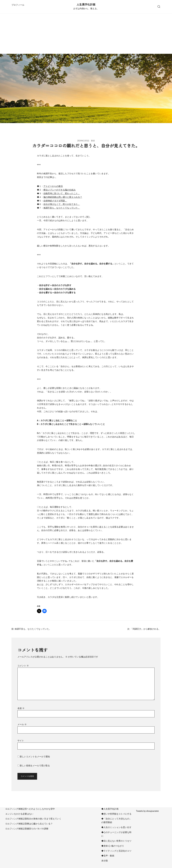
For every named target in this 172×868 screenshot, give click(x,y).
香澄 (93, 141)
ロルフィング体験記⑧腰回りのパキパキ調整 (27, 829)
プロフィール (18, 5)
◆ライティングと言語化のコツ (116, 851)
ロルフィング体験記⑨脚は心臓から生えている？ (29, 824)
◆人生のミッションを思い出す (116, 827)
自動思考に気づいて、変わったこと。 (62, 193)
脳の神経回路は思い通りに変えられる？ (63, 197)
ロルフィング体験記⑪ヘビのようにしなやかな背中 (30, 809)
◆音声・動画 (108, 856)
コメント (23, 666)
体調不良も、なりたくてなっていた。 (62, 208)
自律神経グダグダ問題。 (55, 201)
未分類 (105, 861)
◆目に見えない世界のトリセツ (116, 841)
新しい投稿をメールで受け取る (35, 766)
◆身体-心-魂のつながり (113, 846)
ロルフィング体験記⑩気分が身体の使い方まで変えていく (33, 819)
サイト (21, 741)
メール (22, 724)
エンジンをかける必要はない (19, 814)
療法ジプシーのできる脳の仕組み (60, 190)
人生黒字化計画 (86, 5)
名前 (21, 708)
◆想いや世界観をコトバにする (116, 814)
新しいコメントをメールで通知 (35, 757)
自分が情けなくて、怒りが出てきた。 (62, 204)
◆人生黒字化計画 (110, 809)
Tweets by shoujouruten (147, 811)
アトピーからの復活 (53, 186)
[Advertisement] (86, 34)
